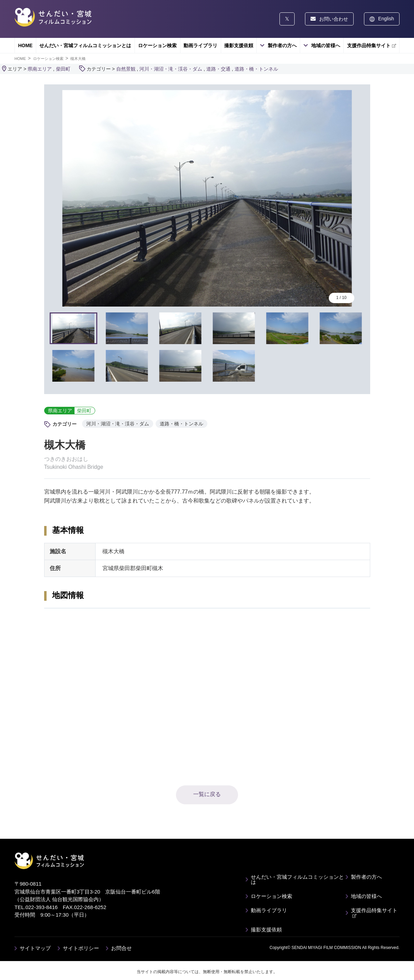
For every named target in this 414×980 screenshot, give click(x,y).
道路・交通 (218, 69)
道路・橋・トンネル (256, 69)
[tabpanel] (207, 198)
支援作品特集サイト (372, 45)
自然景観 (126, 69)
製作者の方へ (282, 45)
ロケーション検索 (157, 45)
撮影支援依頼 (239, 45)
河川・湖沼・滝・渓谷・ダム (171, 69)
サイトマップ (35, 948)
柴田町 (63, 69)
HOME (25, 45)
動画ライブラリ (200, 45)
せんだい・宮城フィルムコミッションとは (85, 45)
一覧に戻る (207, 794)
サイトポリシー (81, 948)
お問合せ (121, 948)
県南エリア (40, 69)
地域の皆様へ (326, 45)
